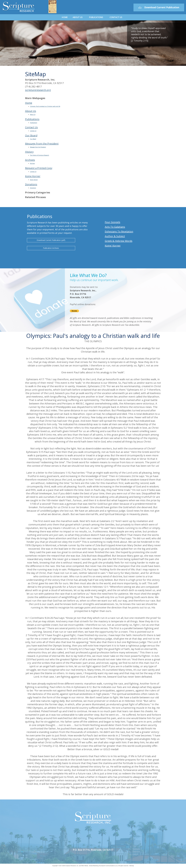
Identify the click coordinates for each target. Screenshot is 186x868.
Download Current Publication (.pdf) (51, 240)
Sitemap (132, 866)
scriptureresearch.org (38, 90)
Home (65, 17)
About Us (78, 17)
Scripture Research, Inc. (72, 866)
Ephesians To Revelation (119, 231)
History (29, 152)
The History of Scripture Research (40, 155)
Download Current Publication (159, 7)
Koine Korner (33, 176)
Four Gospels (113, 222)
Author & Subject (115, 236)
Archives (30, 160)
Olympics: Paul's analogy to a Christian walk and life (45, 106)
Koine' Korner (34, 180)
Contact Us (116, 17)
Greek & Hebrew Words (119, 241)
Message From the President (42, 144)
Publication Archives (51, 248)
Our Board (31, 135)
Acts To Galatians (115, 227)
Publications (96, 17)
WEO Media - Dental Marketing (90, 866)
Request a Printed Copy (39, 168)
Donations (31, 184)
